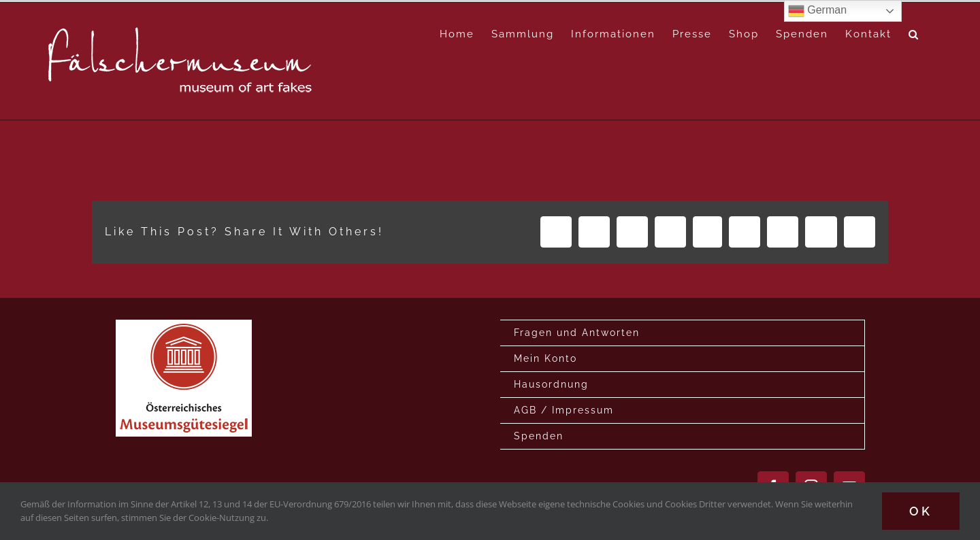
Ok (921, 511)
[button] (914, 34)
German (817, 11)
